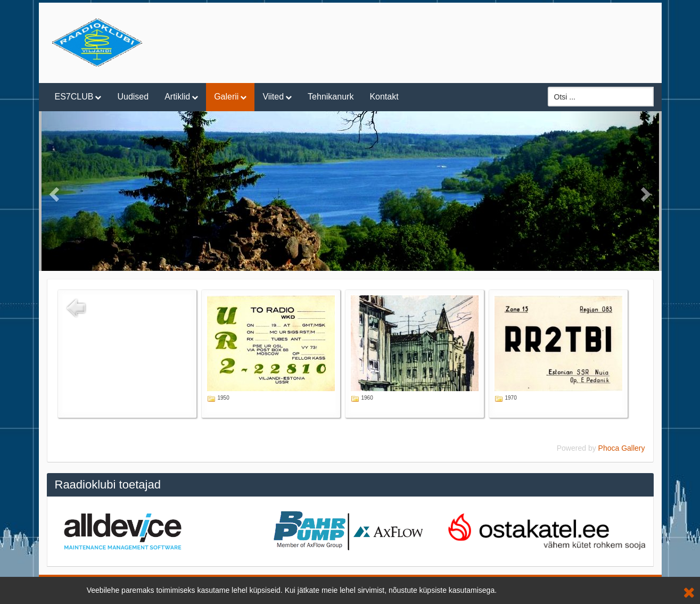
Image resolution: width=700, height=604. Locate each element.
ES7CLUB (74, 97)
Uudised (133, 97)
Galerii (226, 97)
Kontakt (384, 97)
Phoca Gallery (622, 448)
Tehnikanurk (331, 97)
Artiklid (177, 97)
